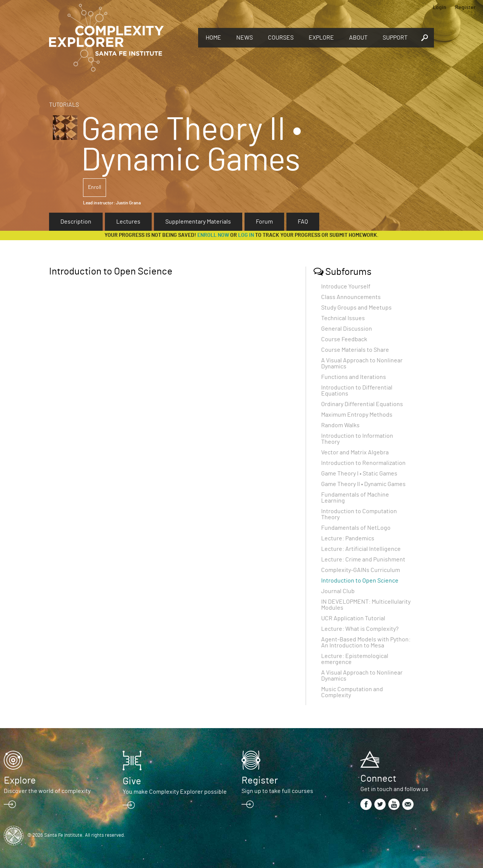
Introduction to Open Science (360, 581)
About (358, 38)
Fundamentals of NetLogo (356, 528)
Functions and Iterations (354, 377)
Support (395, 38)
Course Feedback (344, 339)
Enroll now (213, 235)
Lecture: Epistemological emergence (355, 659)
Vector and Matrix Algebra (355, 452)
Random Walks (340, 425)
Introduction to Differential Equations (357, 391)
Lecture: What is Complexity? (360, 629)
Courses (281, 38)
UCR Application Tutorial (353, 618)
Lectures (128, 222)
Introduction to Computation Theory (359, 514)
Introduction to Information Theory (357, 439)
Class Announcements (351, 297)
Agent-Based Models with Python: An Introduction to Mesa (366, 643)
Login (440, 8)
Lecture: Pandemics (348, 538)
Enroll (95, 187)
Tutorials (64, 105)
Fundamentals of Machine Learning (355, 498)
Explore (321, 38)
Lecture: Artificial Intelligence (361, 549)
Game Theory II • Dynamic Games (363, 484)
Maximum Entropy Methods (357, 415)
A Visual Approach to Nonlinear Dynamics (362, 363)
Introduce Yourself (346, 287)
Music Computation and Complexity (352, 692)
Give (132, 781)
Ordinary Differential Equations (362, 404)
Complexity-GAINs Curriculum (361, 570)
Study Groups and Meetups (356, 308)
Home (213, 38)
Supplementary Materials (198, 222)
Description (76, 222)
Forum (264, 222)
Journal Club (338, 591)
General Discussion (347, 329)
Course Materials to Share (355, 350)
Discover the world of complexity (47, 791)
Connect (378, 779)
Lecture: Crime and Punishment (363, 560)
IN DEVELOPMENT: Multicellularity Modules (366, 605)
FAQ (303, 222)
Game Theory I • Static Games (359, 474)
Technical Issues (343, 318)
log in (246, 235)
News (245, 38)
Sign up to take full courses (277, 791)
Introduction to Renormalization (363, 463)
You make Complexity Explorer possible (175, 792)
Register (465, 8)
